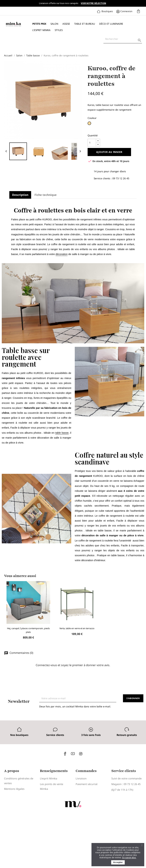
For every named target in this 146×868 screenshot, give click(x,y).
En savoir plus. (129, 858)
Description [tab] (20, 195)
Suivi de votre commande (126, 778)
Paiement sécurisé (87, 784)
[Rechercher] (123, 39)
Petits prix (39, 24)
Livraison (81, 778)
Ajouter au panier (109, 152)
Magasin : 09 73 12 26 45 (126, 784)
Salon (54, 24)
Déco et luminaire (111, 24)
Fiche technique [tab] (46, 195)
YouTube (73, 754)
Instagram (81, 754)
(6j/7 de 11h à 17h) (122, 790)
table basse (62, 433)
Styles (59, 30)
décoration (62, 254)
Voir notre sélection (93, 3)
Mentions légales (14, 789)
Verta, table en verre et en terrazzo (77, 628)
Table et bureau (85, 24)
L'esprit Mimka (41, 30)
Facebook (65, 754)
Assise (66, 24)
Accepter (118, 862)
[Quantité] (92, 143)
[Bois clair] (90, 124)
